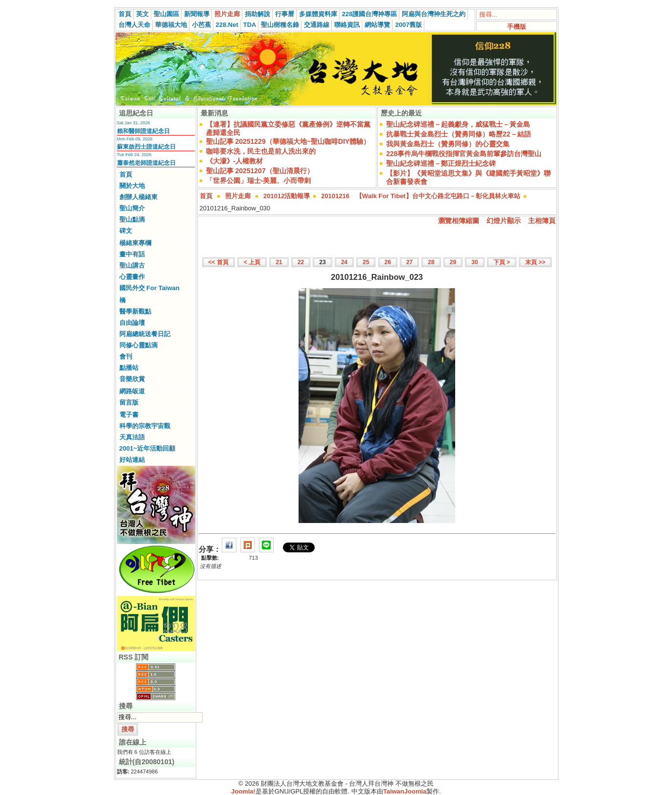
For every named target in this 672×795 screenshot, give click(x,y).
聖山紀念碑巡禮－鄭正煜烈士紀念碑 (441, 163)
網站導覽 (377, 25)
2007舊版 (408, 25)
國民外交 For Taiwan (150, 288)
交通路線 (317, 25)
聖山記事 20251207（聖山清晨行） (260, 171)
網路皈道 (132, 391)
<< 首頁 (219, 262)
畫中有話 (132, 254)
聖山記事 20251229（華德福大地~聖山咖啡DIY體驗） (288, 141)
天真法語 (132, 437)
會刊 (126, 356)
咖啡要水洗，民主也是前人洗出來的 (261, 151)
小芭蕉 (201, 25)
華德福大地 (171, 25)
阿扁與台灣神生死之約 (434, 14)
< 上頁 (252, 262)
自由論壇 (132, 323)
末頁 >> (535, 262)
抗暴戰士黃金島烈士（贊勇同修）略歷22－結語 (459, 134)
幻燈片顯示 (504, 221)
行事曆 (285, 14)
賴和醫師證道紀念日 (143, 131)
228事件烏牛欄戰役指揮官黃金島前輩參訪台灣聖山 (464, 154)
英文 (142, 14)
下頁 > (502, 262)
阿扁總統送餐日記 (145, 334)
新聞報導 (197, 14)
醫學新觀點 (135, 311)
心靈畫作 (132, 277)
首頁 (125, 14)
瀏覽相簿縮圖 (459, 221)
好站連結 (132, 460)
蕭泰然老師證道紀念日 (146, 163)
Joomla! (243, 791)
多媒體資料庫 (318, 14)
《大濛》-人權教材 (235, 161)
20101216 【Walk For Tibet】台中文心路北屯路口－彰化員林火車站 (421, 196)
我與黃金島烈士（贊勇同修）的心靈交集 (448, 144)
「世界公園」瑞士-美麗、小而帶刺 (259, 181)
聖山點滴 (132, 219)
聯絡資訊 (347, 25)
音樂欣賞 (132, 379)
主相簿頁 (542, 221)
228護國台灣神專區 (370, 14)
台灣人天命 (134, 25)
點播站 (129, 368)
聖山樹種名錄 (280, 25)
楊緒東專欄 (135, 243)
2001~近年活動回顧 (148, 448)
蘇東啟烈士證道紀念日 (146, 147)
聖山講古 (132, 265)
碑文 (126, 231)
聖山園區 (166, 14)
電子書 (129, 415)
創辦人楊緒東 (139, 197)
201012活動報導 (287, 196)
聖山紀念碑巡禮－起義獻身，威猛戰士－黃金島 (458, 124)
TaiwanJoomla (405, 791)
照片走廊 (227, 14)
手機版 (517, 27)
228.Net (227, 25)
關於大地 (132, 186)
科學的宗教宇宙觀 (145, 426)
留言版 (129, 402)
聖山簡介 (132, 208)
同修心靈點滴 (139, 345)
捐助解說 (257, 14)
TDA (250, 25)
